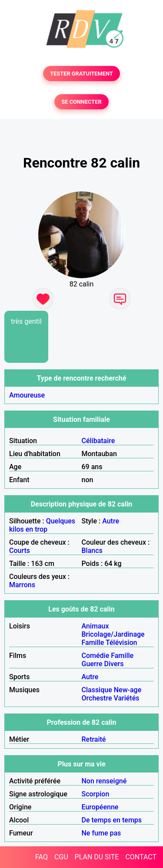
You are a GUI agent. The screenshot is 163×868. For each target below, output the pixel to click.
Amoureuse (27, 395)
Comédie (96, 656)
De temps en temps (112, 820)
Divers (114, 664)
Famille (93, 643)
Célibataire (98, 441)
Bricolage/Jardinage (113, 634)
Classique (97, 690)
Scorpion (96, 794)
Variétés (126, 698)
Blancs (92, 551)
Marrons (22, 585)
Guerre (92, 664)
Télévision (121, 643)
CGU (61, 857)
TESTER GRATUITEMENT (81, 74)
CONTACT (141, 857)
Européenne (100, 807)
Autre (111, 521)
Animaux (95, 626)
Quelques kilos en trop (42, 525)
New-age (128, 690)
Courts (20, 551)
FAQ (42, 857)
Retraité (94, 739)
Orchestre (97, 698)
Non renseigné (104, 781)
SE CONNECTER (81, 102)
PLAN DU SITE (97, 857)
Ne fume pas (101, 833)
